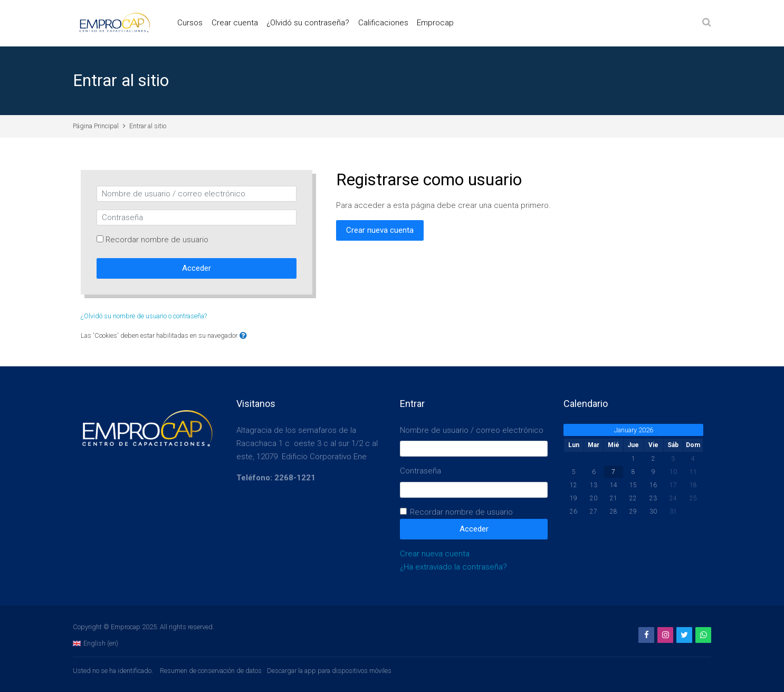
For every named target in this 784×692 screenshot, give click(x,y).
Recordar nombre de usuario (157, 240)
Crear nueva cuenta (380, 230)
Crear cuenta (235, 23)
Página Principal (96, 126)
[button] (243, 336)
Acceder (197, 268)
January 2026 (634, 430)
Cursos (190, 23)
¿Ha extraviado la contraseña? (453, 567)
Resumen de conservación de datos (211, 671)
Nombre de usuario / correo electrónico (472, 430)
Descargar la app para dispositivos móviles (329, 671)
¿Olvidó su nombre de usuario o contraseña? (144, 316)
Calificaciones (383, 23)
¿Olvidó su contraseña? (308, 23)
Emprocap (435, 23)
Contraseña (420, 471)
